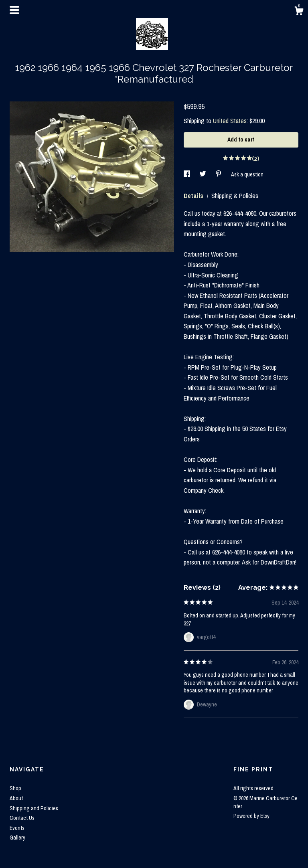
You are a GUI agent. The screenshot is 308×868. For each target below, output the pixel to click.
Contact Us (22, 818)
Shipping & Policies (235, 196)
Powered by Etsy (251, 816)
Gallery (17, 838)
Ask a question (247, 174)
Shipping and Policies (34, 808)
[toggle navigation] (14, 10)
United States (230, 121)
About (16, 798)
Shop (15, 788)
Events (17, 828)
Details (194, 196)
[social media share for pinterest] (219, 174)
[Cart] (299, 12)
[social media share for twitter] (203, 174)
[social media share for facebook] (187, 174)
